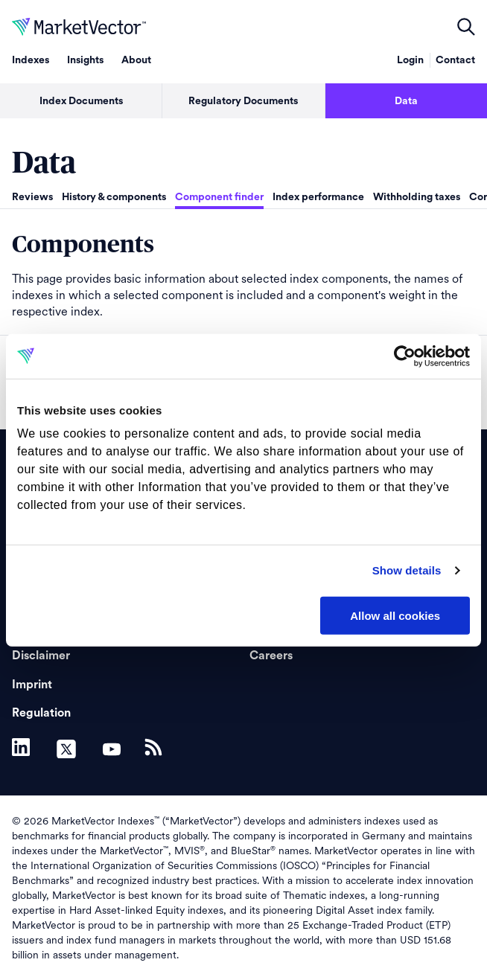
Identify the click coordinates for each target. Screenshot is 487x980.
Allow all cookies (395, 615)
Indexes (31, 60)
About (136, 60)
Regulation (41, 713)
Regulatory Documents (243, 101)
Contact (455, 60)
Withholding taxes (417, 197)
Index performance (318, 197)
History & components (114, 197)
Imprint (32, 685)
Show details (407, 570)
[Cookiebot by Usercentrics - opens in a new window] (405, 356)
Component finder (219, 197)
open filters (466, 27)
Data (406, 101)
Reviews (32, 197)
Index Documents (81, 101)
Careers (271, 656)
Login (410, 60)
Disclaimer (41, 656)
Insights (85, 60)
